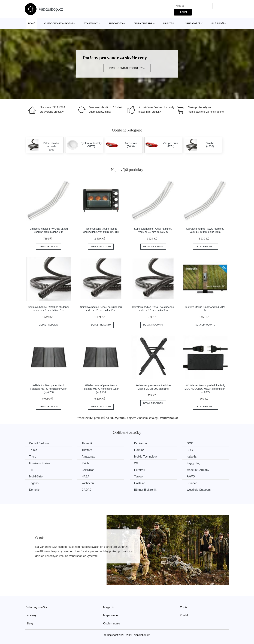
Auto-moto (116, 23)
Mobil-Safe (36, 476)
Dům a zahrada (143, 23)
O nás (184, 607)
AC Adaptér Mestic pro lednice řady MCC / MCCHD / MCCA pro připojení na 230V (205, 389)
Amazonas (88, 457)
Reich (85, 463)
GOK (190, 443)
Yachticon (88, 483)
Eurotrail (139, 470)
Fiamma (139, 450)
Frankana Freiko (39, 463)
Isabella (191, 457)
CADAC (87, 490)
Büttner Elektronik (145, 490)
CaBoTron (88, 470)
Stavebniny (91, 23)
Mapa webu (111, 615)
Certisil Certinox (39, 443)
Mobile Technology (146, 457)
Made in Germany (198, 470)
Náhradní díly (194, 23)
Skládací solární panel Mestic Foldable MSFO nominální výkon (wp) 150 (101, 389)
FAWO (191, 476)
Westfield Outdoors (199, 490)
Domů (32, 23)
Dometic (34, 490)
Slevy (30, 623)
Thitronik (87, 443)
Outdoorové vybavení (59, 23)
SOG (190, 450)
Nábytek (169, 23)
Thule (33, 457)
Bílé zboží (218, 23)
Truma (33, 450)
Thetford (87, 450)
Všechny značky (37, 607)
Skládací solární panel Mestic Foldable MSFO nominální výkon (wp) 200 (49, 389)
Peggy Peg (193, 463)
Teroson (139, 476)
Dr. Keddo (140, 443)
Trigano (34, 483)
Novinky (31, 615)
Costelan (140, 483)
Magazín (109, 607)
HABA (86, 476)
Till (31, 470)
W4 (136, 463)
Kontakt (185, 615)
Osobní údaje (112, 623)
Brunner (192, 483)
